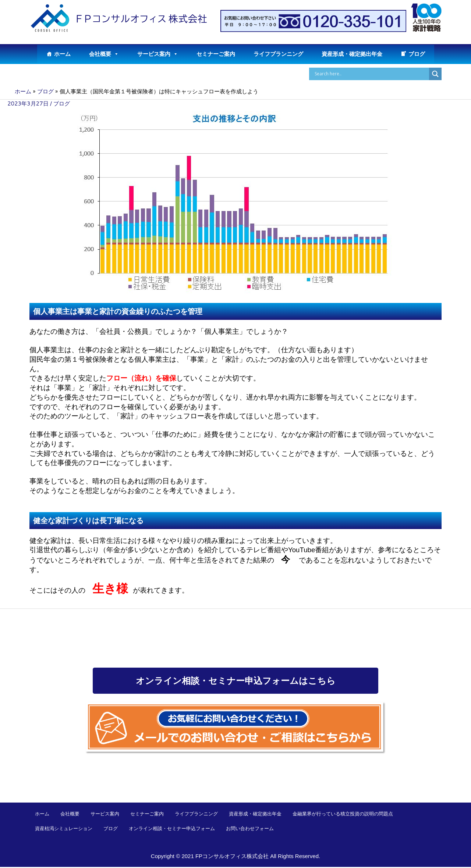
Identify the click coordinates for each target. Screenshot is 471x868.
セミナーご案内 (216, 54)
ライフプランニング (278, 54)
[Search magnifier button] (435, 74)
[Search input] (371, 74)
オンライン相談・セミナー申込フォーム (172, 829)
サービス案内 (158, 54)
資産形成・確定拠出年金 (352, 54)
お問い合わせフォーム (250, 829)
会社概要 (104, 54)
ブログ (417, 54)
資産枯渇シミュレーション (64, 829)
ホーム (62, 54)
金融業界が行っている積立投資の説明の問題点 (343, 815)
